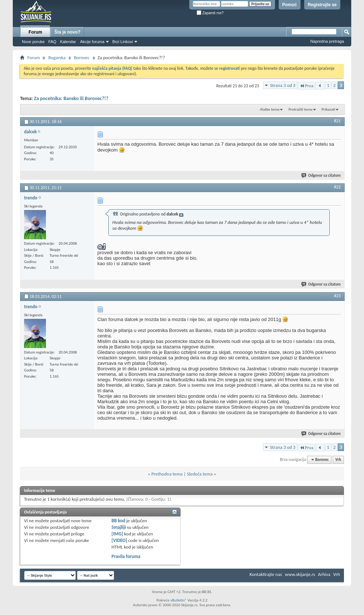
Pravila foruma (126, 556)
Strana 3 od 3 (283, 85)
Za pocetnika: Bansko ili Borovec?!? (71, 98)
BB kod (118, 521)
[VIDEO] (119, 540)
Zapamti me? (210, 13)
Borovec (82, 58)
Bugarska (57, 58)
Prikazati (328, 109)
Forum (35, 32)
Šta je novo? (67, 32)
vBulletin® (179, 600)
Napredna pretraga (327, 41)
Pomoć (290, 5)
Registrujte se (322, 5)
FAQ (52, 42)
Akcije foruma (92, 42)
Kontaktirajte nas (266, 574)
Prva (306, 86)
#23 (337, 296)
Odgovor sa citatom (321, 175)
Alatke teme (270, 109)
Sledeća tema (200, 474)
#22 (337, 187)
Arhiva (324, 574)
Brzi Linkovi (123, 42)
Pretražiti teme (301, 109)
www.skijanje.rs (300, 574)
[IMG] (117, 534)
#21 (337, 121)
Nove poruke (33, 42)
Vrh (338, 460)
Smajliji (119, 527)
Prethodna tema (167, 474)
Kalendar (68, 42)
